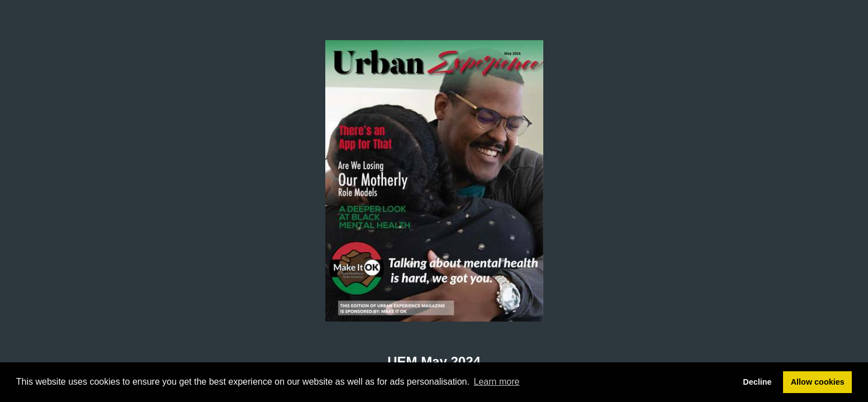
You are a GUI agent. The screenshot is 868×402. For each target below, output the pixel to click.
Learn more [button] (497, 382)
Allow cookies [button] (818, 382)
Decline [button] (757, 382)
